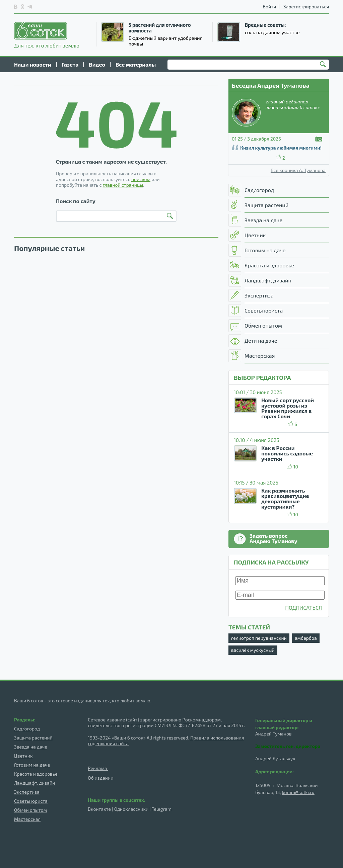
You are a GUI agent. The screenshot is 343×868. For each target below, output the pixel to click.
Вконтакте (99, 809)
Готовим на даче (32, 765)
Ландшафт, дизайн (35, 783)
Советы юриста (31, 801)
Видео (97, 64)
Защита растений (33, 738)
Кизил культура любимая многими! (281, 148)
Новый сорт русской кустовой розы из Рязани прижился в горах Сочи (288, 408)
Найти (324, 65)
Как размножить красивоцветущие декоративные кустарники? (285, 498)
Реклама (98, 768)
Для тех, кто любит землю (47, 35)
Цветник (23, 756)
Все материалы (136, 64)
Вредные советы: (265, 25)
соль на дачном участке (272, 32)
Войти (269, 7)
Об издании (100, 778)
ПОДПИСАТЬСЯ (303, 607)
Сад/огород (27, 729)
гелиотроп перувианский (259, 638)
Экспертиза (27, 792)
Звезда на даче (31, 747)
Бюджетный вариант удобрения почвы (166, 41)
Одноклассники (131, 809)
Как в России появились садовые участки (287, 453)
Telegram (162, 809)
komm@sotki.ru (298, 792)
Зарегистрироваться (306, 7)
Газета (70, 64)
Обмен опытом (30, 810)
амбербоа (306, 638)
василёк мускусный (253, 650)
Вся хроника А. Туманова (298, 170)
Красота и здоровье (36, 774)
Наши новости (33, 64)
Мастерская (27, 819)
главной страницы (123, 185)
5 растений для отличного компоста (160, 28)
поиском (141, 179)
